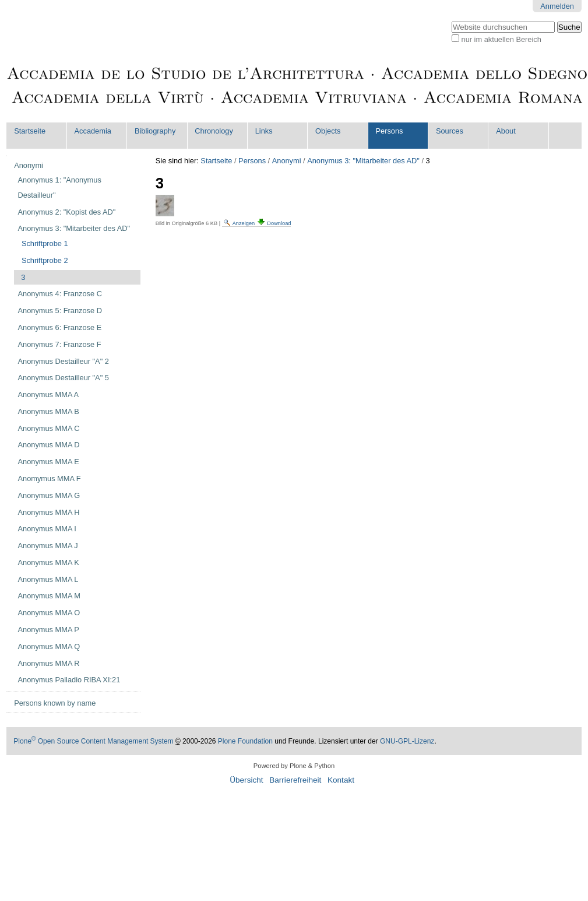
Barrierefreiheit (295, 780)
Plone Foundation (245, 741)
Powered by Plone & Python (294, 766)
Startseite (30, 131)
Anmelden (557, 6)
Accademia (93, 131)
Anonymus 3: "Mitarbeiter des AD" (363, 161)
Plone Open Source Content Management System (93, 741)
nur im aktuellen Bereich (501, 39)
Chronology (214, 131)
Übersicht (246, 780)
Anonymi (287, 161)
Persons (390, 131)
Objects (328, 131)
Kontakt (341, 780)
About (506, 131)
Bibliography (155, 131)
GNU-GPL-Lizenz (407, 741)
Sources (450, 131)
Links (264, 131)
